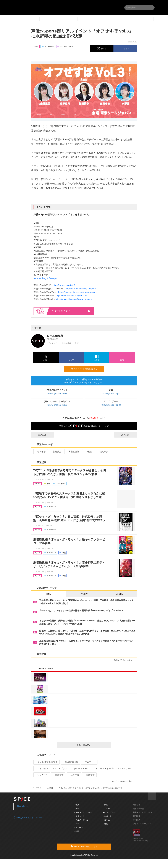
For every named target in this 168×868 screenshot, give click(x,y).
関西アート (89, 762)
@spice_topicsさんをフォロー (28, 817)
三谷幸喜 (73, 775)
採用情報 (137, 816)
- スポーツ (79, 828)
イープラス (37, 788)
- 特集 (106, 824)
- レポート (107, 816)
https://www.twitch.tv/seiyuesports (72, 296)
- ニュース (107, 809)
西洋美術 (58, 775)
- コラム (106, 820)
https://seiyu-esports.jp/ (64, 285)
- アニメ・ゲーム (81, 820)
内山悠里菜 (72, 452)
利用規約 (137, 820)
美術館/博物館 (70, 762)
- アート (78, 824)
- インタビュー (109, 812)
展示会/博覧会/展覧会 (46, 762)
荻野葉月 (56, 452)
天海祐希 (89, 775)
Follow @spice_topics (57, 394)
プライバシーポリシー (142, 824)
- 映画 (77, 831)
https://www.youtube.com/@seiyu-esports (78, 292)
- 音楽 (77, 805)
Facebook (23, 806)
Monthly (119, 594)
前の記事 (40, 435)
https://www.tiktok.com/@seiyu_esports (74, 299)
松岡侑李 (40, 452)
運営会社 (137, 805)
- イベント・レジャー (83, 812)
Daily (49, 594)
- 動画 (106, 805)
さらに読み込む (93, 745)
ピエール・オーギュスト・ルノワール (113, 768)
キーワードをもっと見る (123, 781)
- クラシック (80, 816)
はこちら (71, 311)
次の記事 (128, 435)
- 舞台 (77, 809)
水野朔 (88, 452)
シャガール (41, 775)
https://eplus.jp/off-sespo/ (45, 278)
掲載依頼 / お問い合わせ (143, 812)
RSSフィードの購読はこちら (86, 369)
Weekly (84, 594)
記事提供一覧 (139, 809)
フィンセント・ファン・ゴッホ (51, 768)
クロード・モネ (80, 768)
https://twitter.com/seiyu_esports (81, 289)
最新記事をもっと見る (124, 660)
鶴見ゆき (103, 452)
